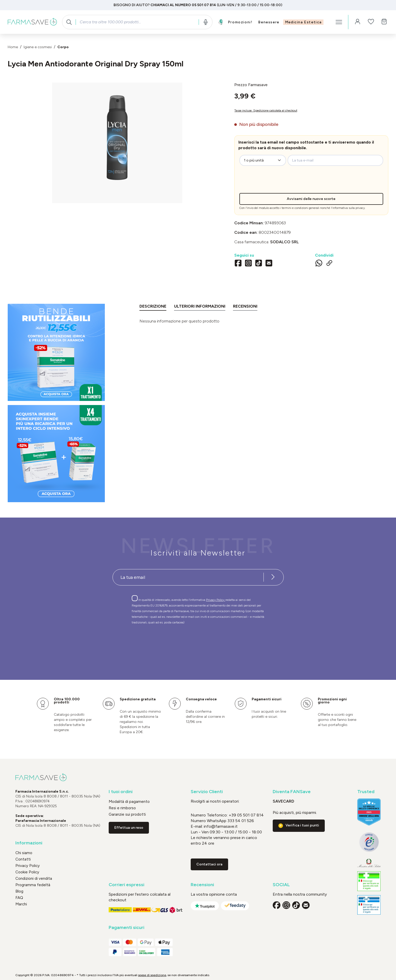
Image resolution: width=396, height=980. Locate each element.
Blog (19, 891)
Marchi (21, 904)
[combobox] (137, 22)
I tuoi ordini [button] (121, 792)
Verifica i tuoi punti (302, 825)
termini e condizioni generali (301, 208)
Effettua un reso (129, 828)
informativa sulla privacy (349, 208)
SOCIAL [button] (281, 885)
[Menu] (339, 22)
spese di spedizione (152, 975)
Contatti (23, 859)
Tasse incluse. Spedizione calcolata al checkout (266, 110)
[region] (117, 143)
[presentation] (281, 183)
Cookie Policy (27, 872)
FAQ (19, 898)
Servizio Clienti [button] (207, 792)
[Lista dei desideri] (371, 22)
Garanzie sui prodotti (127, 814)
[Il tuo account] (358, 22)
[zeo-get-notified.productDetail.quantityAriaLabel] (263, 160)
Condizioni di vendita (34, 878)
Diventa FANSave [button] (292, 792)
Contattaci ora (209, 864)
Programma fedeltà (33, 885)
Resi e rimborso (122, 808)
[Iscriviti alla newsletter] (273, 577)
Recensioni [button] (202, 885)
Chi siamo (24, 853)
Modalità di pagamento (129, 802)
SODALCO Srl (285, 242)
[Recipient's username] (188, 577)
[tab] (153, 307)
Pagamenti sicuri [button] (126, 928)
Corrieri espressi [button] (126, 885)
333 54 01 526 (240, 821)
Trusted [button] (366, 792)
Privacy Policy (216, 600)
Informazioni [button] (29, 843)
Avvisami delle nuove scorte (311, 199)
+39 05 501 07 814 (246, 815)
